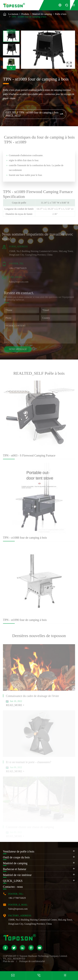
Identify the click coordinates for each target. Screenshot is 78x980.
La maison (13, 14)
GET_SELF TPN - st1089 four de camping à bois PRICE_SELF (35, 114)
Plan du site (8, 961)
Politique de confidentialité (32, 961)
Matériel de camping (42, 14)
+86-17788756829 (16, 268)
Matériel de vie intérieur (17, 875)
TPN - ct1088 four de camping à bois (25, 539)
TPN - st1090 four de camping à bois (25, 621)
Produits (25, 14)
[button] (11, 68)
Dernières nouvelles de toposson (39, 636)
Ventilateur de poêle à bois (19, 851)
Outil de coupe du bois (16, 857)
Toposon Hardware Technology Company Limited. (43, 956)
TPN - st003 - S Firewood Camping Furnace (29, 457)
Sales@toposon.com (17, 282)
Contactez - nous (13, 887)
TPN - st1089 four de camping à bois (29, 17)
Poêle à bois (61, 14)
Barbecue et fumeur (15, 869)
